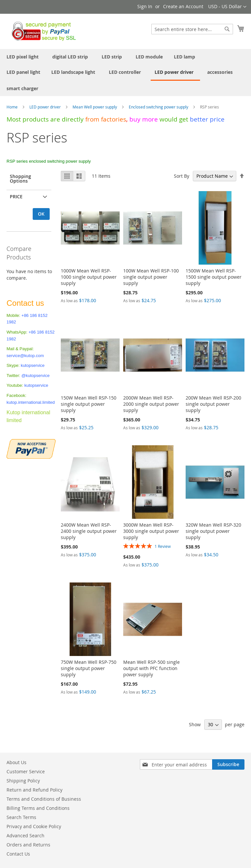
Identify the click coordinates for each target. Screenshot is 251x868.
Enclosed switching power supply (159, 107)
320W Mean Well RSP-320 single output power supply (213, 531)
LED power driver (46, 107)
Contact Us (18, 854)
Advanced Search (25, 835)
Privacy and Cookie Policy (34, 826)
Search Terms (21, 817)
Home (13, 107)
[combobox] (192, 29)
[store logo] (42, 31)
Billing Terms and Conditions (38, 808)
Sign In (145, 6)
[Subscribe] (228, 764)
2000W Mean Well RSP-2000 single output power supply (151, 404)
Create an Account (183, 6)
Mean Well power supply (95, 107)
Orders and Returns (28, 845)
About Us (17, 762)
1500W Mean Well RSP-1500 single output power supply (214, 277)
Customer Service (26, 771)
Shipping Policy (23, 781)
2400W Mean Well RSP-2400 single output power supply (89, 531)
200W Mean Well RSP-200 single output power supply (213, 404)
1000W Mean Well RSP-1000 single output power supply (89, 277)
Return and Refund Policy (34, 790)
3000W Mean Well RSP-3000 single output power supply (151, 531)
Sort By (182, 176)
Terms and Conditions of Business (44, 799)
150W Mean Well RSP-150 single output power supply (89, 404)
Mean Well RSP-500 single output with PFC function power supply (151, 668)
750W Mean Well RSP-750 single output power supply (89, 668)
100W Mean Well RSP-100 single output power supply (151, 277)
